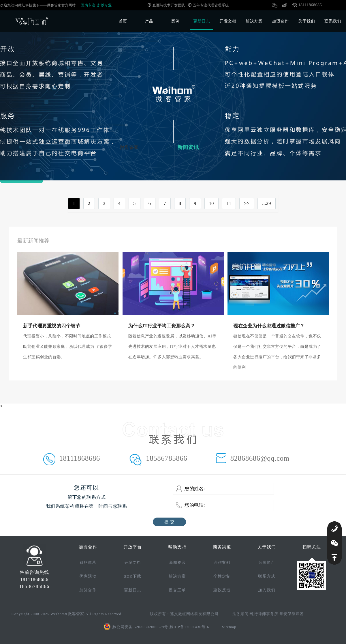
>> (247, 203)
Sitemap (229, 627)
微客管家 (129, 147)
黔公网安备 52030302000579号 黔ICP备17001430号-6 (161, 627)
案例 (175, 21)
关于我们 (306, 21)
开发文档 (228, 21)
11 (229, 203)
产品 (149, 21)
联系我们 (333, 21)
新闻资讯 (188, 147)
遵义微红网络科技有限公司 (194, 614)
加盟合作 (280, 21)
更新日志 (202, 21)
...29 (267, 203)
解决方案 (254, 21)
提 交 (169, 522)
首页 (123, 21)
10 (211, 203)
